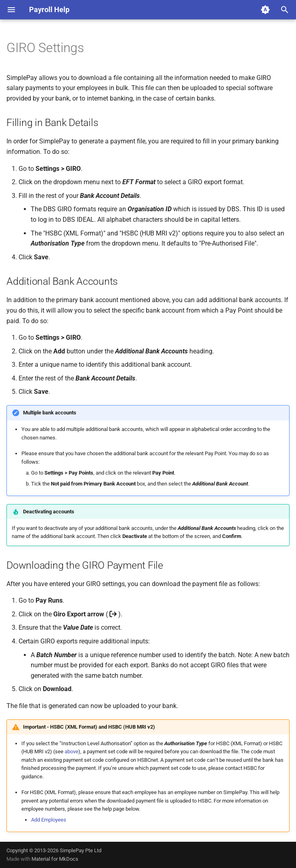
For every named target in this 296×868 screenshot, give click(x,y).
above (71, 751)
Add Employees (49, 820)
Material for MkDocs (55, 859)
